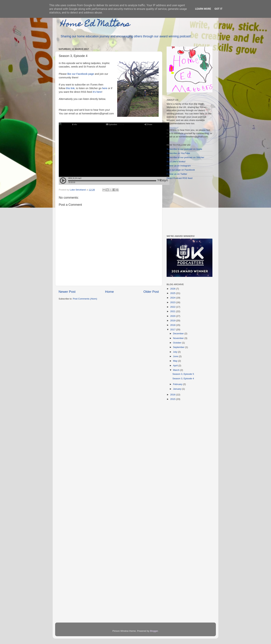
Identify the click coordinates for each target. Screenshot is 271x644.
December (179, 334)
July (175, 352)
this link (70, 88)
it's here (97, 92)
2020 (173, 316)
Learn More (203, 9)
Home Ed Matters (95, 25)
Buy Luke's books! (176, 162)
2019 (173, 321)
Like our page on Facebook (181, 170)
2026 (173, 289)
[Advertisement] (188, 207)
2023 (173, 302)
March (177, 370)
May (176, 361)
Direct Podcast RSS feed (179, 178)
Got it (218, 9)
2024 (173, 298)
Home (109, 292)
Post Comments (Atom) (85, 299)
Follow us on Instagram (179, 166)
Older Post (151, 292)
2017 (173, 330)
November (179, 338)
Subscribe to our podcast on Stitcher (185, 157)
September (179, 347)
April (176, 366)
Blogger (154, 631)
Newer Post (67, 292)
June (176, 356)
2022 (173, 307)
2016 (173, 395)
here (105, 88)
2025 (173, 293)
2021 (173, 311)
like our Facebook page (81, 74)
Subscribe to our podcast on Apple (184, 149)
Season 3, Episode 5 (183, 374)
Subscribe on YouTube (178, 153)
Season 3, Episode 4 (183, 378)
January (177, 389)
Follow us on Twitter (177, 174)
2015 (173, 399)
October (177, 343)
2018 (173, 325)
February (178, 384)
